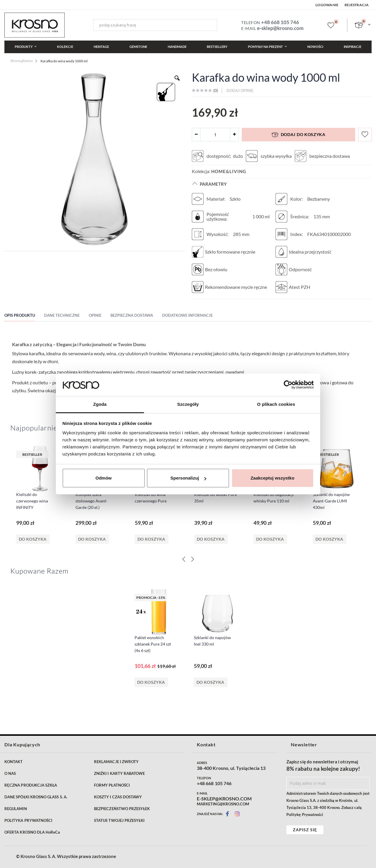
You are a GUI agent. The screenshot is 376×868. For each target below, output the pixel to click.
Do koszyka (33, 539)
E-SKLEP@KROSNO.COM (224, 799)
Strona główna (21, 61)
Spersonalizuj (188, 478)
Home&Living (229, 171)
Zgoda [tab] (100, 404)
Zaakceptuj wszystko (272, 478)
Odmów (104, 478)
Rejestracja (357, 5)
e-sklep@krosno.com (280, 28)
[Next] (192, 559)
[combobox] (155, 25)
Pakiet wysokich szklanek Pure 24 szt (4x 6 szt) (153, 644)
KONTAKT (14, 762)
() (215, 90)
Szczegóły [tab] (188, 404)
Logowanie (327, 5)
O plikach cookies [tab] (276, 404)
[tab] (24, 316)
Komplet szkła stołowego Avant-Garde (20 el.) (92, 501)
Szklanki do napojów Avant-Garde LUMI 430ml (331, 501)
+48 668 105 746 (280, 22)
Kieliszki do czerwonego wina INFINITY (32, 501)
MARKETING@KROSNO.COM (223, 804)
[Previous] (184, 559)
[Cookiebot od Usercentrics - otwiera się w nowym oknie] (288, 385)
